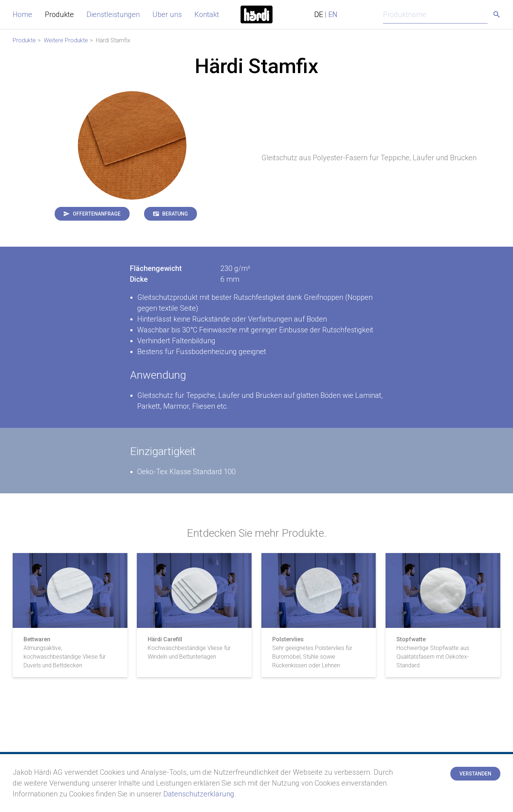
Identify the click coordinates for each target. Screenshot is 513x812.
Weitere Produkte (66, 40)
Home (22, 14)
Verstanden (475, 774)
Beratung (175, 214)
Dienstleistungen (113, 14)
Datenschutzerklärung (199, 794)
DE (319, 14)
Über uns (167, 14)
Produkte (59, 14)
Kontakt (207, 14)
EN (333, 14)
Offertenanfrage (97, 214)
